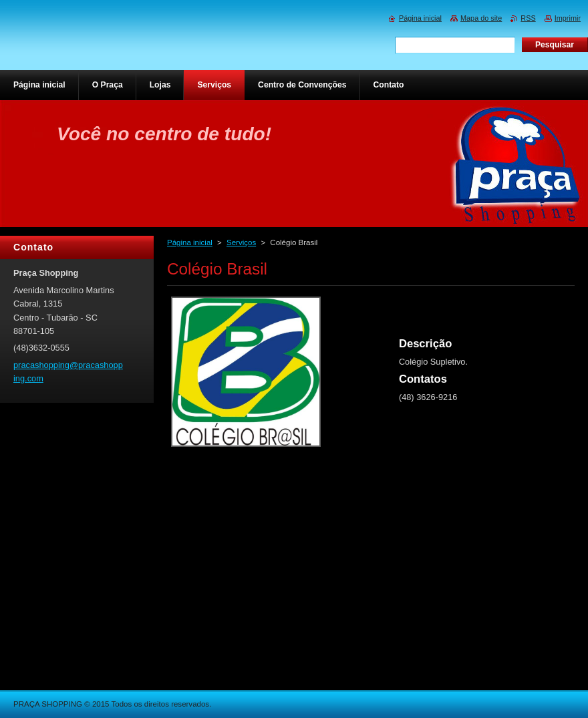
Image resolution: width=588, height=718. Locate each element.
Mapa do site (481, 18)
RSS (528, 18)
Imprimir (568, 18)
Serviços (241, 242)
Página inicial (190, 242)
